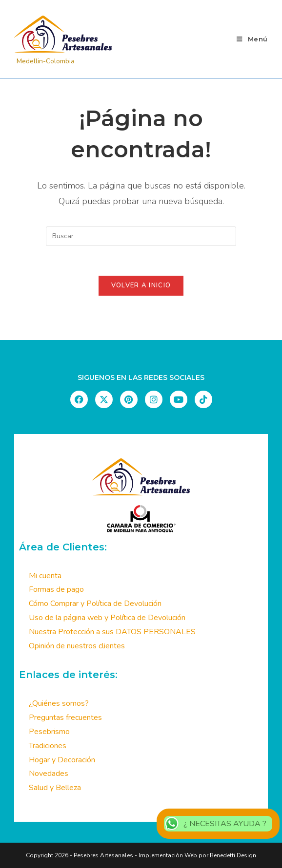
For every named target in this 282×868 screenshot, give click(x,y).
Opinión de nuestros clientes (77, 646)
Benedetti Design (232, 855)
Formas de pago (56, 589)
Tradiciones (48, 746)
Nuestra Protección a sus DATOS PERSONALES (112, 632)
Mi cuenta (45, 576)
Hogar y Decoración (62, 760)
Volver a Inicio (141, 285)
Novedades (49, 774)
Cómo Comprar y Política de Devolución (95, 604)
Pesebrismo (49, 732)
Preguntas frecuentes (65, 717)
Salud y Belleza (55, 788)
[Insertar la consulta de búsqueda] (141, 236)
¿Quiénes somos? (59, 703)
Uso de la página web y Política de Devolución (107, 618)
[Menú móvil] (252, 39)
